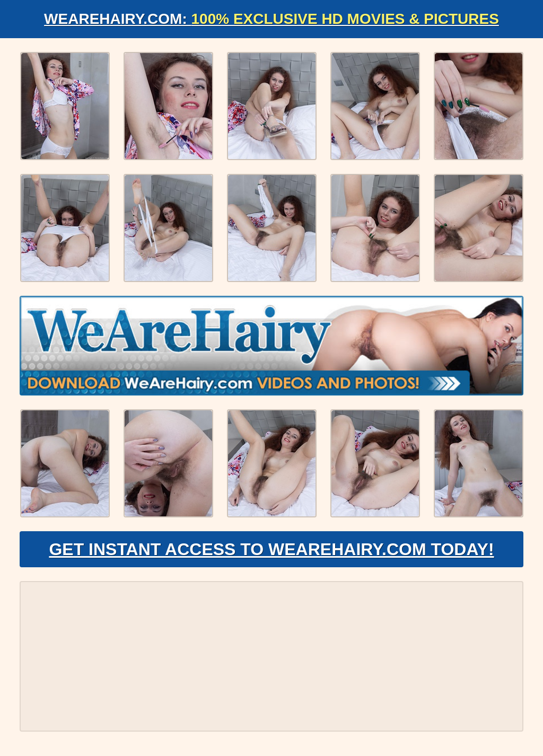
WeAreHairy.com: (271, 19)
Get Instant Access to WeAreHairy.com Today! (271, 549)
